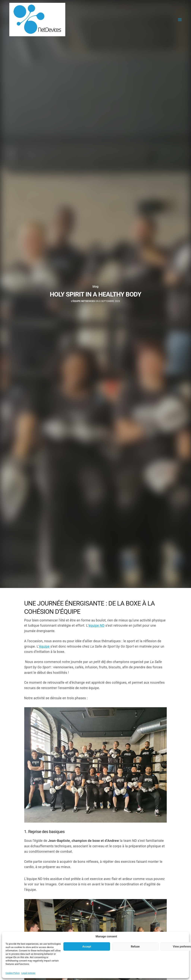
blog (95, 287)
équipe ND (97, 625)
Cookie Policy (13, 973)
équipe (44, 646)
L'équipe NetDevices (83, 301)
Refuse (135, 947)
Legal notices (28, 973)
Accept (87, 947)
